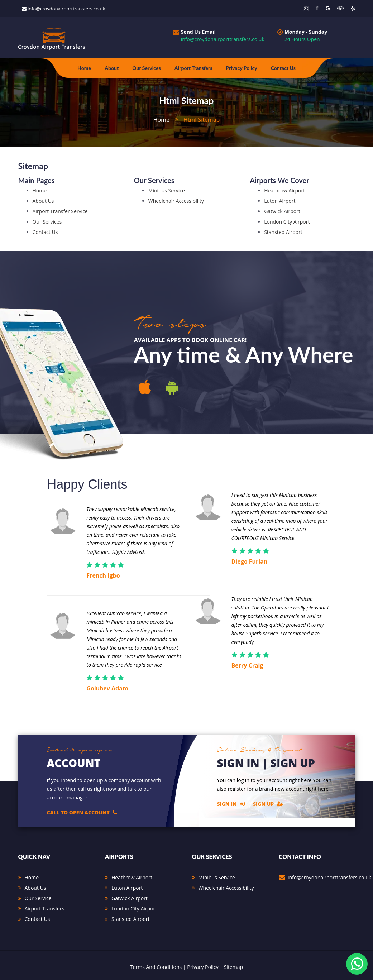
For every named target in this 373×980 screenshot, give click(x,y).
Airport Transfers (193, 68)
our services (47, 222)
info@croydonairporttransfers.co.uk (66, 9)
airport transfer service (60, 212)
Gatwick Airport (282, 212)
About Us (35, 888)
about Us (43, 201)
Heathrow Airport (284, 191)
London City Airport (287, 222)
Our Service (38, 898)
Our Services (146, 68)
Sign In (231, 804)
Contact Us (283, 68)
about (112, 68)
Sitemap (233, 967)
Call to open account (82, 813)
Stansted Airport (283, 232)
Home (84, 68)
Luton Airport (280, 201)
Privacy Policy (241, 68)
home (161, 120)
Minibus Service (167, 191)
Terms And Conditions (156, 967)
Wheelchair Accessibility (176, 201)
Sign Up (268, 804)
